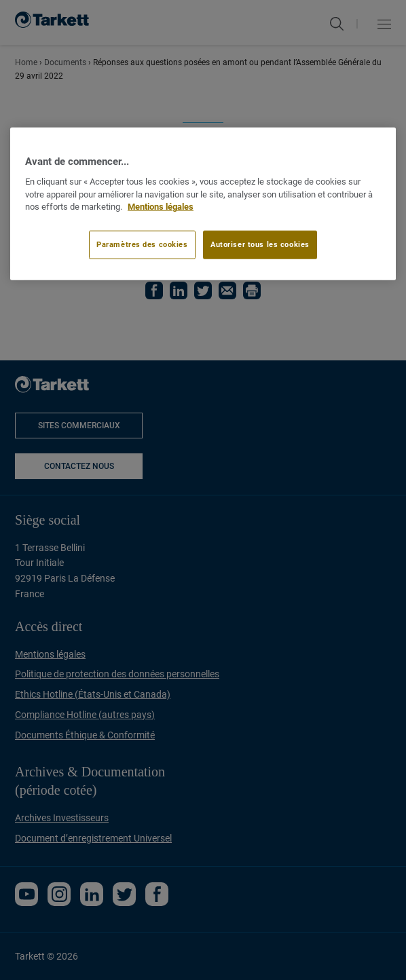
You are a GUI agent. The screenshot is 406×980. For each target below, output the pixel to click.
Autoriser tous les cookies (260, 244)
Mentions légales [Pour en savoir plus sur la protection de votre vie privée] (161, 207)
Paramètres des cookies (142, 244)
